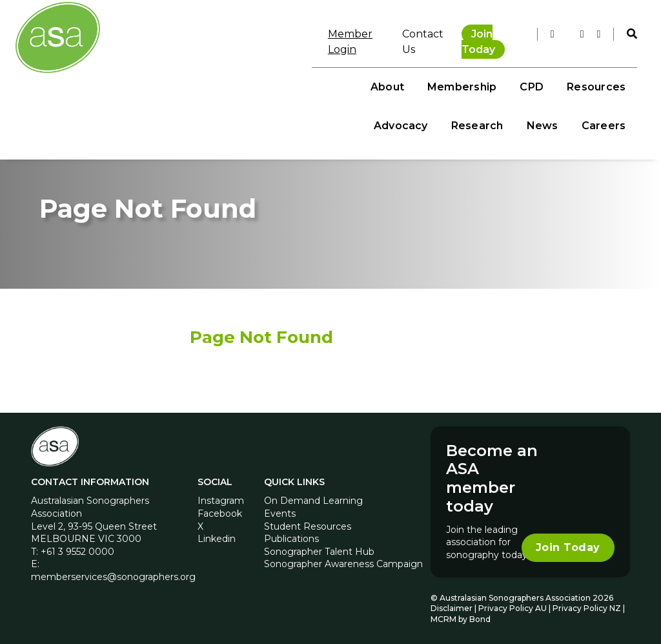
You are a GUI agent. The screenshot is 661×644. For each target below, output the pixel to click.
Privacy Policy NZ (588, 604)
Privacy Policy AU (513, 604)
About (172, 71)
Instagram (221, 497)
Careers (596, 110)
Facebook (220, 510)
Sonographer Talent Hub (319, 547)
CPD (317, 71)
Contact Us (398, 32)
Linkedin (217, 535)
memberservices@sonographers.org (113, 572)
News (603, 71)
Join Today (478, 32)
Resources (381, 71)
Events (280, 510)
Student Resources (308, 522)
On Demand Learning (313, 497)
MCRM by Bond (461, 615)
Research (537, 71)
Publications (291, 535)
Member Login (319, 32)
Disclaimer (452, 604)
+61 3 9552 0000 (77, 547)
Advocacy (461, 71)
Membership (247, 71)
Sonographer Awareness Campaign (343, 560)
